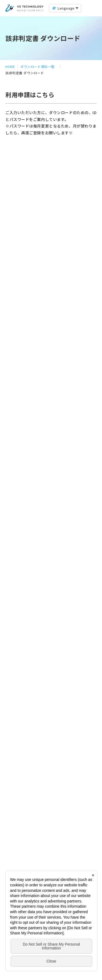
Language (66, 8)
